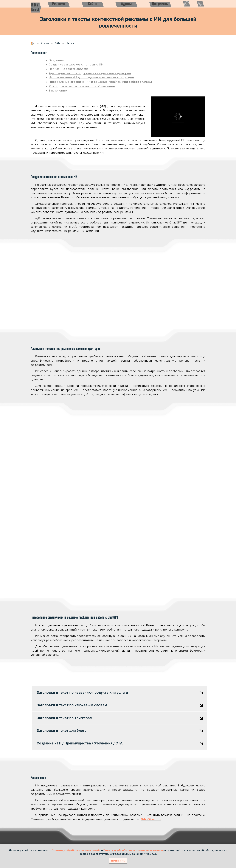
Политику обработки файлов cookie (76, 850)
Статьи (45, 43)
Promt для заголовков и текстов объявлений (82, 86)
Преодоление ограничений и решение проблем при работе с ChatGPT (102, 82)
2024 (58, 43)
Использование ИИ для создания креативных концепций (91, 77)
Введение (56, 60)
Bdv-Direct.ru (151, 819)
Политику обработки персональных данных (133, 850)
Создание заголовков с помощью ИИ (76, 65)
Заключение (58, 91)
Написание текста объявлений (72, 69)
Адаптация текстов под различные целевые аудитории (90, 73)
